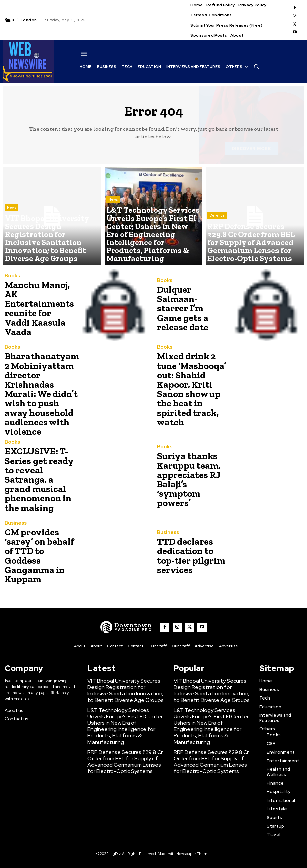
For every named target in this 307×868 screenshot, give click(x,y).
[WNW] (131, 615)
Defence (217, 235)
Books (12, 288)
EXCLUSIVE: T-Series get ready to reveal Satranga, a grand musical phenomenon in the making (39, 467)
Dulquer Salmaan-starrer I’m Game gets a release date (191, 309)
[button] (256, 66)
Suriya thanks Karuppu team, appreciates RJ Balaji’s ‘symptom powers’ (190, 467)
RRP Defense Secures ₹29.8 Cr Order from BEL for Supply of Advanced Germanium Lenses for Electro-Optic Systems (122, 731)
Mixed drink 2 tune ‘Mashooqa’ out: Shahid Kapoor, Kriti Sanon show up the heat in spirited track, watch (192, 385)
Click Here (122, 857)
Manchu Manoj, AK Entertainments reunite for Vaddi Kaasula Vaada (39, 309)
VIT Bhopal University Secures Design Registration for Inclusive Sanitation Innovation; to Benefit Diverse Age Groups (122, 675)
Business (14, 519)
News (12, 235)
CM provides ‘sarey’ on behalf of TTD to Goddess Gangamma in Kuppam (39, 543)
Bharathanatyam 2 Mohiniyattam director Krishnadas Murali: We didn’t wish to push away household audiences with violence (40, 388)
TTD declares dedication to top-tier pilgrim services (191, 543)
